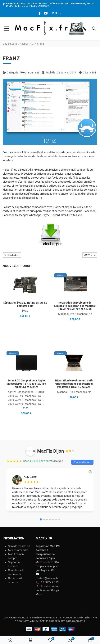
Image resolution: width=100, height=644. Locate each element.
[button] (94, 29)
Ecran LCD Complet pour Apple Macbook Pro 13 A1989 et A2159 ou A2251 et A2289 (26, 384)
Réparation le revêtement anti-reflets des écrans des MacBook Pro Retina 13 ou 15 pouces (74, 384)
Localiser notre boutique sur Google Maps (48, 590)
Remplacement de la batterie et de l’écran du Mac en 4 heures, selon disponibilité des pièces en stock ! (50, 5)
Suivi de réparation (19, 546)
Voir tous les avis (82, 462)
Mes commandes (18, 550)
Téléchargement (29, 73)
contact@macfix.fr (47, 578)
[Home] (10, 640)
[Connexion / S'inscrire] (30, 640)
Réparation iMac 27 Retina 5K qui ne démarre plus (25, 304)
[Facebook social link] (39, 13)
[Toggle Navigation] (6, 29)
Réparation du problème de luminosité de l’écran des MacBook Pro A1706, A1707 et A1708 (75, 306)
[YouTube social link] (46, 13)
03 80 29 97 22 (50, 582)
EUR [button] (55, 13)
